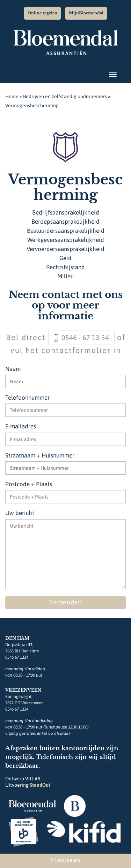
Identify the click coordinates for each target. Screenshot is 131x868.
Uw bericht (20, 513)
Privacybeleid (66, 860)
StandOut (40, 785)
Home (12, 96)
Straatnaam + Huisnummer (40, 455)
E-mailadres (21, 426)
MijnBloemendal (86, 13)
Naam (13, 369)
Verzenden (66, 602)
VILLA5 (33, 779)
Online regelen (42, 13)
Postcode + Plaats (29, 484)
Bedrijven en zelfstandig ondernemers (65, 96)
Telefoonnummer (27, 398)
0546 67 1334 (17, 657)
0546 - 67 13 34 (85, 337)
